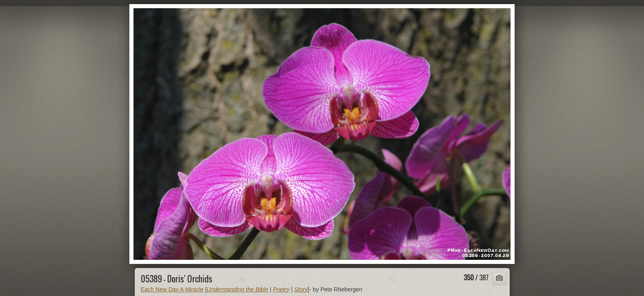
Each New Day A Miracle (172, 289)
